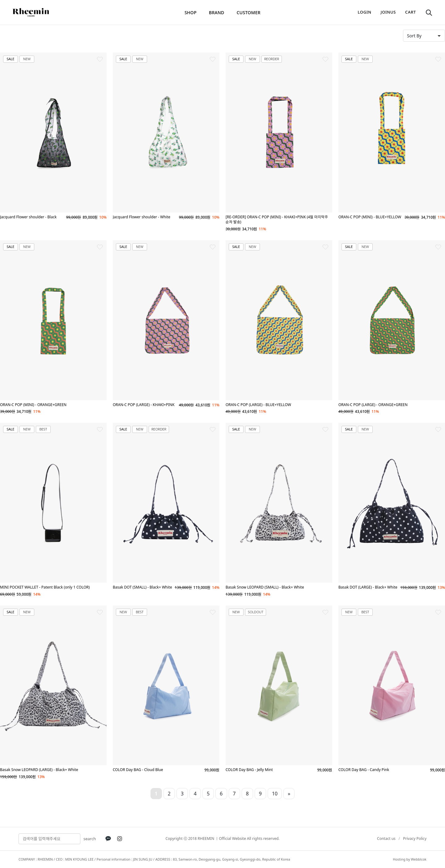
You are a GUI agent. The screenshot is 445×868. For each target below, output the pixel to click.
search (90, 839)
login (365, 12)
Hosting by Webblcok (410, 859)
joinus (388, 12)
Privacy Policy (415, 839)
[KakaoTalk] (108, 839)
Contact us (386, 839)
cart (411, 12)
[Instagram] (120, 839)
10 (275, 794)
